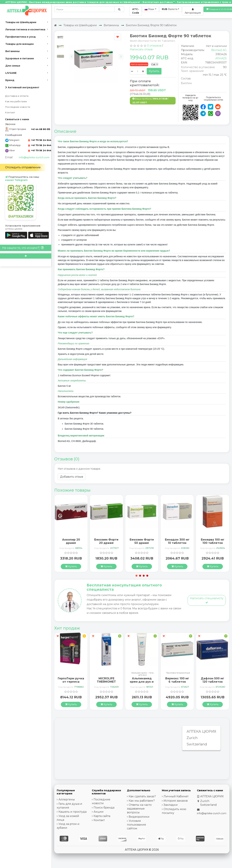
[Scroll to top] (26, 256)
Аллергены (67, 799)
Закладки (171, 805)
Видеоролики (139, 817)
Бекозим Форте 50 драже (142, 541)
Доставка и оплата (17, 96)
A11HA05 (221, 58)
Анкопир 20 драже (71, 541)
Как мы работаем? (142, 801)
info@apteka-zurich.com (34, 157)
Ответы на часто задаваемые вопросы (139, 809)
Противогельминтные (178, 673)
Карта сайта (102, 816)
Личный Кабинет (176, 796)
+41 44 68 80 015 (41, 129)
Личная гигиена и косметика (25, 29)
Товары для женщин (20, 44)
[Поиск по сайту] (119, 9)
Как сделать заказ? (142, 796)
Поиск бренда (104, 808)
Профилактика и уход (21, 37)
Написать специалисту (207, 600)
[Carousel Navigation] (96, 54)
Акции (99, 812)
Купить (154, 71)
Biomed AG (219, 50)
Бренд (10, 80)
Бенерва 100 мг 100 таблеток (213, 541)
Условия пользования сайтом (136, 825)
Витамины (12, 51)
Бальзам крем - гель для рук (143, 674)
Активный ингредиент (22, 87)
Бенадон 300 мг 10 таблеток (177, 541)
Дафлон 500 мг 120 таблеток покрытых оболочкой (213, 683)
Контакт (10, 113)
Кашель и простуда (72, 812)
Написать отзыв (141, 49)
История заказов (176, 801)
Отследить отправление (23, 167)
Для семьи (13, 66)
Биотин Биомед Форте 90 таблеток (151, 25)
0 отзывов (154, 46)
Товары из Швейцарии (21, 22)
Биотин (186, 83)
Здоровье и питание (20, 58)
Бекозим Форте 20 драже (106, 541)
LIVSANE (11, 73)
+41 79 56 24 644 (40, 140)
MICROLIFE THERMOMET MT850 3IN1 (106, 682)
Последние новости (18, 107)
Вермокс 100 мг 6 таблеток (177, 680)
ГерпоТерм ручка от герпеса (71, 680)
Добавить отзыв (72, 477)
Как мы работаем (16, 101)
